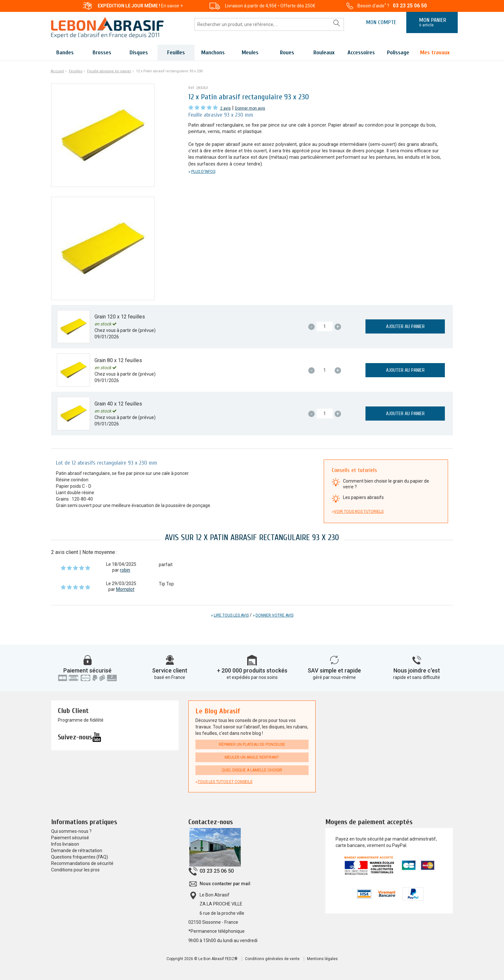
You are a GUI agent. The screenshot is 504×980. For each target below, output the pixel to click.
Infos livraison (65, 844)
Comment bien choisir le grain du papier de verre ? (386, 484)
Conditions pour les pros (75, 870)
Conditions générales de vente (272, 959)
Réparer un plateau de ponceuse (252, 744)
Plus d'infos (203, 172)
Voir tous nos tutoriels (359, 512)
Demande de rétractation (77, 851)
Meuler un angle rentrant (252, 757)
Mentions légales (322, 959)
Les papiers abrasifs (363, 497)
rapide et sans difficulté (417, 677)
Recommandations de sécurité (82, 863)
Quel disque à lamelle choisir (252, 770)
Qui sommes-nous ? (71, 831)
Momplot (125, 589)
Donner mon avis (250, 108)
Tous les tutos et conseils (225, 782)
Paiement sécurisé (87, 670)
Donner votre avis (274, 615)
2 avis (225, 108)
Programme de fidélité (81, 720)
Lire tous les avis (231, 615)
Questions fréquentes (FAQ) (80, 857)
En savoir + (172, 6)
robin (125, 570)
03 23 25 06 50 (410, 6)
